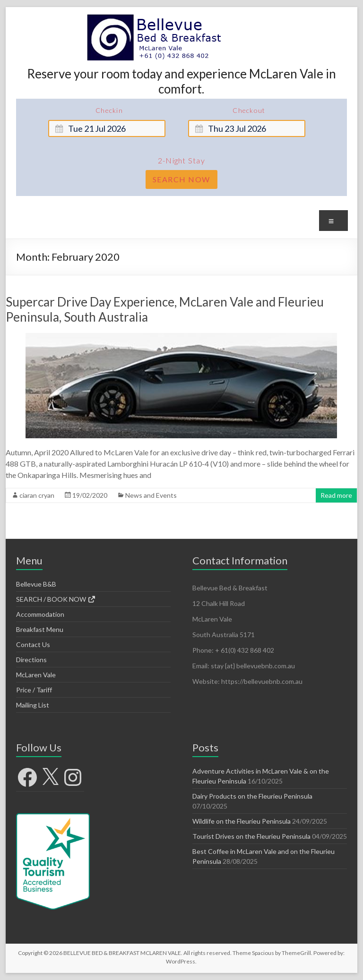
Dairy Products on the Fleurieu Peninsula (252, 796)
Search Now (181, 179)
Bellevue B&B (36, 584)
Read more (336, 495)
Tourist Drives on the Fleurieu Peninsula (251, 836)
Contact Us (33, 644)
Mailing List (33, 705)
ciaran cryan (37, 495)
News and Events (151, 495)
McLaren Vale (36, 675)
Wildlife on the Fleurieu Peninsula (242, 821)
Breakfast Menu (40, 629)
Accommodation (40, 614)
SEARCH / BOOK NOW (56, 599)
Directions (31, 660)
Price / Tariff (34, 690)
